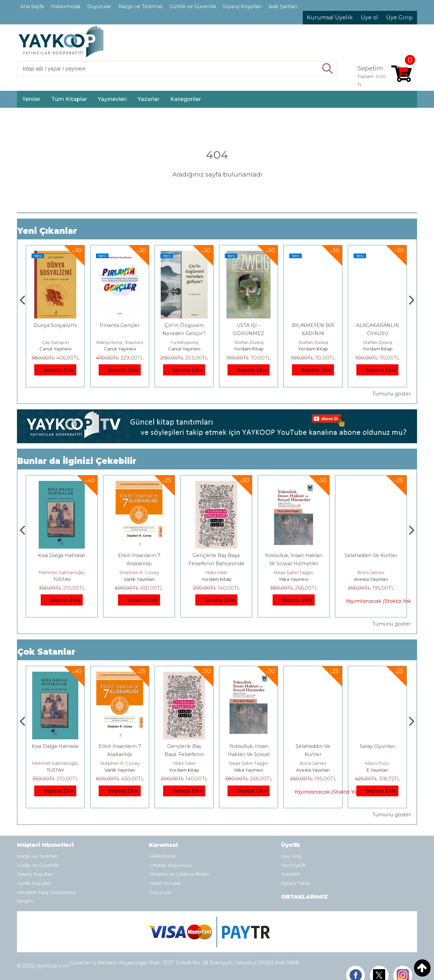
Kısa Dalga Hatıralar (139, 555)
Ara (328, 69)
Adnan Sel (55, 342)
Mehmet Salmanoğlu (139, 572)
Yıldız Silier (294, 572)
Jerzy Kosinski (62, 572)
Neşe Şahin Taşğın (371, 572)
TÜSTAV (55, 349)
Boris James (377, 763)
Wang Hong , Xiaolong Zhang (192, 342)
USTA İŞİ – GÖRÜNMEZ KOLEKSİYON (313, 333)
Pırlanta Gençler (184, 325)
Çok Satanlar (46, 652)
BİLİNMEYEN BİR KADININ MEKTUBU (378, 333)
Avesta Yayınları (377, 770)
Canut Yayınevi (120, 349)
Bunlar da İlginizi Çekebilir (77, 461)
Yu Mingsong (249, 342)
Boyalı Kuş (62, 555)
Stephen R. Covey (216, 572)
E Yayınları (62, 579)
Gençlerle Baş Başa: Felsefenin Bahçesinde (249, 754)
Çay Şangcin (120, 342)
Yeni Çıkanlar (47, 231)
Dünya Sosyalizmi (120, 325)
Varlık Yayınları (216, 579)
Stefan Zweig (313, 342)
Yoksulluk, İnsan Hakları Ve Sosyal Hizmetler (313, 754)
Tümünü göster (392, 394)
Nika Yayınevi (371, 579)
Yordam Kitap (313, 349)
